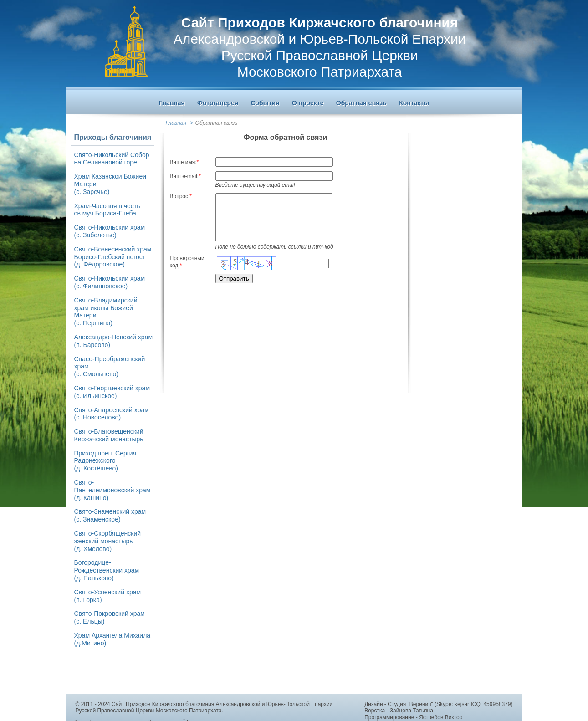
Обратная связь (217, 123)
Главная (176, 123)
